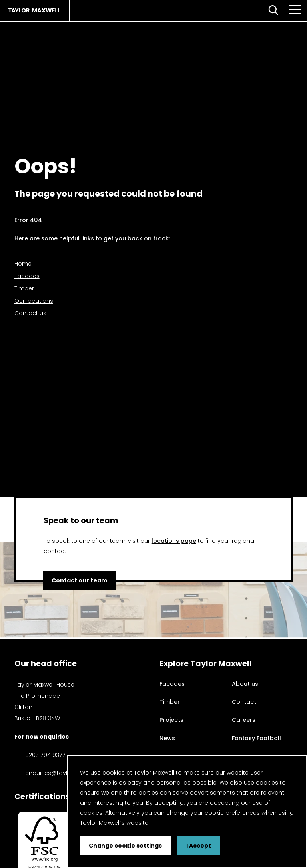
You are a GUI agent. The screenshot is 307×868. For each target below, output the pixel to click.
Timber (24, 288)
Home (23, 264)
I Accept (199, 846)
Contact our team (80, 580)
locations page (174, 541)
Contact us (30, 313)
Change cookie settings (125, 846)
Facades (27, 276)
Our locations (34, 301)
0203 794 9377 (45, 755)
